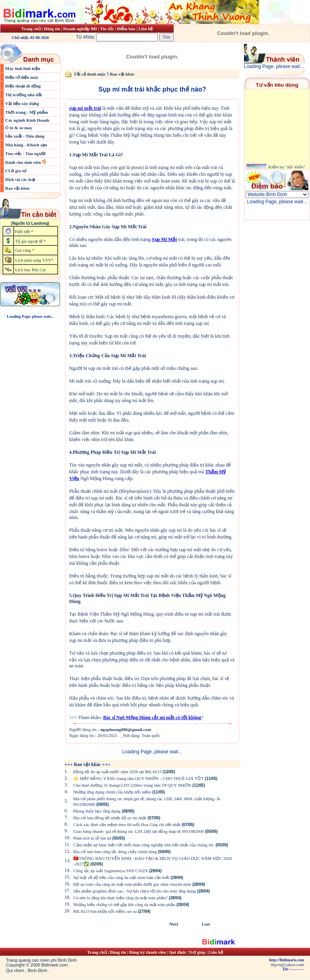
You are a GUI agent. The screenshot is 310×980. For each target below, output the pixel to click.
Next (174, 924)
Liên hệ (145, 29)
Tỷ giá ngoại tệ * (30, 241)
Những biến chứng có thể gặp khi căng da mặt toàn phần (124, 904)
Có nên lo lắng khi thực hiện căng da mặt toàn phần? (120, 898)
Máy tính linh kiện (23, 68)
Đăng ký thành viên (147, 952)
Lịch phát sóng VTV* (34, 260)
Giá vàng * (25, 250)
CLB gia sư (16, 171)
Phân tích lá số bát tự (92, 838)
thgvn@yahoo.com (287, 964)
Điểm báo (126, 29)
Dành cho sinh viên (23, 162)
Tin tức (108, 29)
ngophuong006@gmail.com (126, 729)
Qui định (177, 952)
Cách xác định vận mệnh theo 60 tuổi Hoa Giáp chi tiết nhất (127, 824)
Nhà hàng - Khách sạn (26, 145)
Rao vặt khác (17, 188)
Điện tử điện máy (22, 77)
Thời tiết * (23, 231)
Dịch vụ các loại (20, 179)
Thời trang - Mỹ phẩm (27, 112)
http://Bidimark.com (287, 960)
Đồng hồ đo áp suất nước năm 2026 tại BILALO (117, 772)
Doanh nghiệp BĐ (81, 29)
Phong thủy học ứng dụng (97, 811)
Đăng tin (52, 29)
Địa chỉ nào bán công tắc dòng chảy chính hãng (116, 852)
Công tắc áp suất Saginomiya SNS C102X (111, 871)
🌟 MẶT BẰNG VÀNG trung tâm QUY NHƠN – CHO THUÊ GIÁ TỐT (138, 778)
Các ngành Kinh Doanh (27, 120)
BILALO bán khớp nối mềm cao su (106, 911)
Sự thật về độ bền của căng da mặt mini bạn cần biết (121, 877)
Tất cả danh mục (90, 74)
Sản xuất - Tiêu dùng (25, 136)
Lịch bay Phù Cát (30, 270)
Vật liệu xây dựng (22, 103)
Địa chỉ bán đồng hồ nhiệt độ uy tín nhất (110, 818)
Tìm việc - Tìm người (25, 154)
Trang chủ (31, 29)
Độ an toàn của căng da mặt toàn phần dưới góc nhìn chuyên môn (132, 884)
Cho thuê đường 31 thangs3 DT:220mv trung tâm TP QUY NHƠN (132, 785)
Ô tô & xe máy (19, 128)
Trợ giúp (198, 952)
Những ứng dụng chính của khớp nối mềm (112, 792)
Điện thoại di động (23, 86)
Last (206, 924)
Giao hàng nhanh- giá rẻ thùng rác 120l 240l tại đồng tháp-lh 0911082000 (138, 831)
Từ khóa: (118, 37)
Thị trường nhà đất (23, 95)
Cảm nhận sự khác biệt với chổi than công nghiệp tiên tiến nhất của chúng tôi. (144, 845)
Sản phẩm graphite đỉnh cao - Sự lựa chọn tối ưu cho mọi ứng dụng (135, 891)
